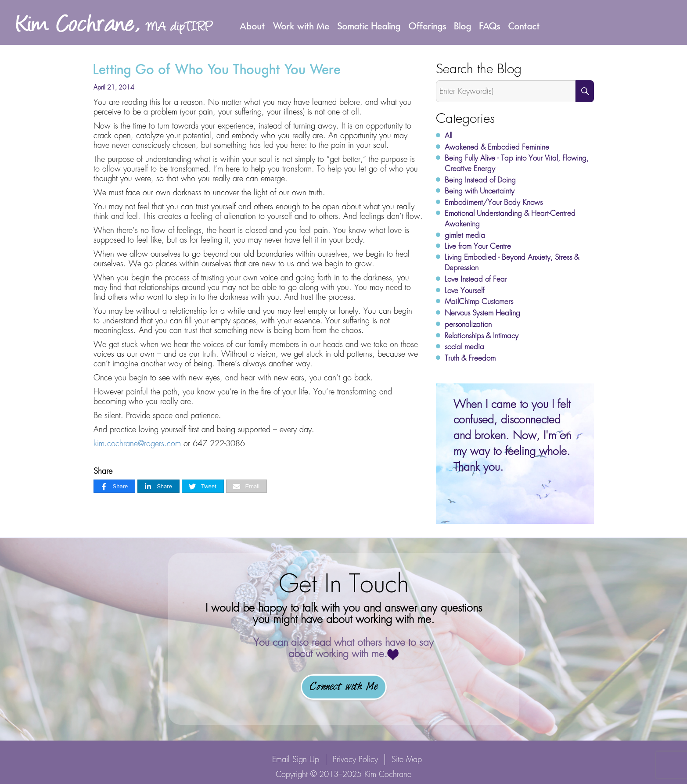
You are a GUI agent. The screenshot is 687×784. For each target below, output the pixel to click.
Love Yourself (464, 290)
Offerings (428, 26)
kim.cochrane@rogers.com (137, 443)
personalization (468, 324)
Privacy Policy (355, 759)
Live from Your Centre (478, 246)
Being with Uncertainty (480, 191)
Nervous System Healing (482, 313)
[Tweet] (203, 486)
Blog (463, 26)
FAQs (490, 26)
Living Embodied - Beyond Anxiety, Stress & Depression (512, 262)
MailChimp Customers (479, 301)
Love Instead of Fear (476, 279)
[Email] (247, 486)
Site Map (407, 759)
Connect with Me (344, 687)
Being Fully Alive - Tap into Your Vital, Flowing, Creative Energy (517, 163)
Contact (524, 26)
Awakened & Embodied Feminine (497, 147)
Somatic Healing (369, 26)
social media (464, 347)
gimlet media (465, 235)
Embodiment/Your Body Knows (494, 202)
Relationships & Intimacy (482, 336)
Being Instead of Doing (480, 180)
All (448, 136)
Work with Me (301, 26)
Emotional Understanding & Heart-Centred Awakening (510, 218)
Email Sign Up (296, 759)
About (252, 26)
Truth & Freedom (470, 358)
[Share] (115, 486)
